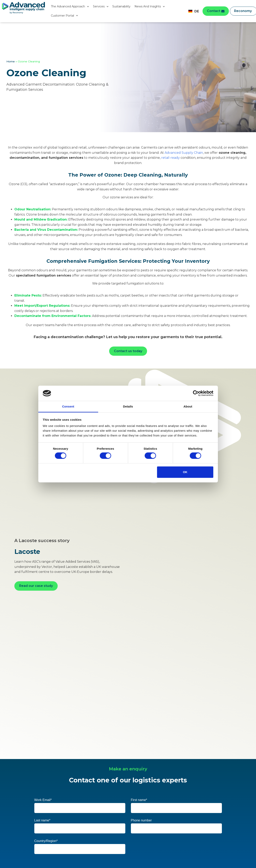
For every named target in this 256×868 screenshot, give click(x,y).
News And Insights (150, 7)
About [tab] (188, 406)
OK (185, 472)
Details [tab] (128, 406)
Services (101, 7)
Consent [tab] (68, 406)
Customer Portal (64, 16)
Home (11, 61)
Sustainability (121, 6)
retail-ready (171, 158)
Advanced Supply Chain (184, 153)
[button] (216, 11)
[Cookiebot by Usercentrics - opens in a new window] (196, 393)
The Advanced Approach (70, 7)
